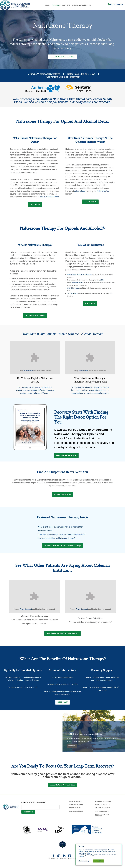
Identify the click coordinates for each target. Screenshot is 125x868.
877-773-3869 (117, 4)
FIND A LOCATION (62, 497)
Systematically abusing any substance (79, 275)
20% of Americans (77, 283)
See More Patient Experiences (62, 638)
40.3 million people (73, 289)
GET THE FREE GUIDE (35, 316)
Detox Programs (75, 807)
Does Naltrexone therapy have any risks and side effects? (62, 537)
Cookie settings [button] (84, 861)
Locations (66, 5)
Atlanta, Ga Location (103, 813)
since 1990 (100, 281)
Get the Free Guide (66, 457)
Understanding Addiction (81, 5)
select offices (80, 191)
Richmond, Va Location (103, 807)
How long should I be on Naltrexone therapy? (56, 541)
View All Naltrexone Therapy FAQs (62, 549)
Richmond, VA (103, 191)
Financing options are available (90, 102)
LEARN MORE (90, 202)
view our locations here (49, 197)
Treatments (56, 5)
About (47, 5)
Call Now (35, 205)
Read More (72, 751)
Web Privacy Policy (76, 816)
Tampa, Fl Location (102, 816)
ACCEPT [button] (98, 861)
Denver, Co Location (103, 810)
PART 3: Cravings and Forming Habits (84, 739)
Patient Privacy (75, 813)
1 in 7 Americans (72, 294)
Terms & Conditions (76, 810)
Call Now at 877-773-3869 (63, 57)
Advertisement (28, 372)
